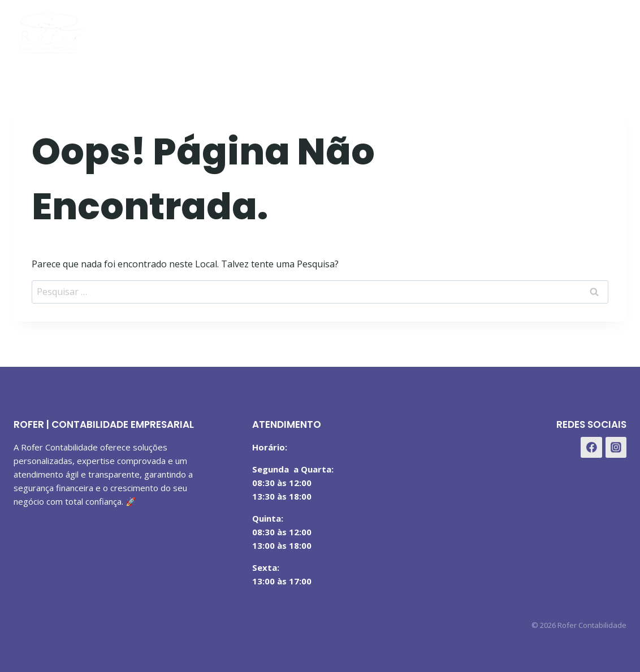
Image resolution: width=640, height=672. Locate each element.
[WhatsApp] (614, 30)
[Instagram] (585, 30)
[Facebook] (558, 30)
